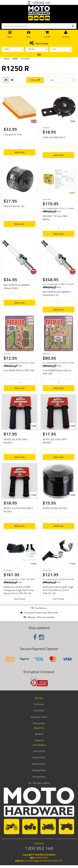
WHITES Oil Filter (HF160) (55, 508)
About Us (39, 734)
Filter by (35, 80)
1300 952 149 (41, 3)
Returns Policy (39, 764)
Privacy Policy (39, 757)
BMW (15, 59)
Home (7, 59)
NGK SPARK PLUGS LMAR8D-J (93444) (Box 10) (57, 293)
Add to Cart (19, 152)
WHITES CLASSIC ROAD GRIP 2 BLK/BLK (18, 510)
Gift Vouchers (39, 723)
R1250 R (25, 59)
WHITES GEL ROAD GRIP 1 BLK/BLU (16, 441)
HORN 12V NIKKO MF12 (54, 137)
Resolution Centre (39, 717)
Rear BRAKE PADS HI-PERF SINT (19, 370)
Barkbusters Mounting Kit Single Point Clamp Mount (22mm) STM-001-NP (58, 590)
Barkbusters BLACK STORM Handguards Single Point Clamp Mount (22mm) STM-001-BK (19, 590)
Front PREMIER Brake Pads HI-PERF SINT (57, 372)
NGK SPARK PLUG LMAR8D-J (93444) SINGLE (17, 287)
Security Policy (39, 777)
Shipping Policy (39, 770)
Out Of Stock (20, 599)
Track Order (39, 710)
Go (39, 55)
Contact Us (39, 740)
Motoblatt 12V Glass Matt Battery (55, 218)
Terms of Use (39, 751)
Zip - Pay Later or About (39, 783)
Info (59, 211)
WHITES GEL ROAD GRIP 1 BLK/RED (55, 441)
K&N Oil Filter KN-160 (14, 206)
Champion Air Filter (13, 135)
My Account (39, 704)
